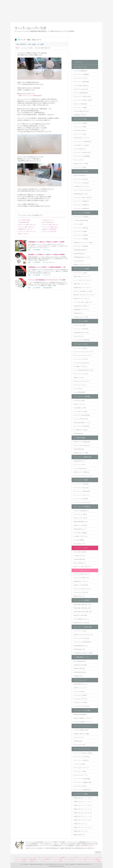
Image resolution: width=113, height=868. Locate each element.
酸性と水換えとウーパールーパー (82, 276)
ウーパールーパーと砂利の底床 (82, 426)
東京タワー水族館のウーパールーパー (83, 718)
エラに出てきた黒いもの (80, 149)
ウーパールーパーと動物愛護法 (82, 74)
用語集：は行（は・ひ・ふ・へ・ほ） (83, 816)
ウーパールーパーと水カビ (81, 631)
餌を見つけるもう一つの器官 (81, 164)
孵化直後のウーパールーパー (26, 229)
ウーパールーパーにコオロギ (81, 374)
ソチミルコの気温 (78, 224)
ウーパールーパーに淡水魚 (81, 348)
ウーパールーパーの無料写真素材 (82, 779)
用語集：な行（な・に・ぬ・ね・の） (83, 813)
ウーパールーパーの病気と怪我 (83, 627)
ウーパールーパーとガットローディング (84, 352)
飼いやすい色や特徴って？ (81, 176)
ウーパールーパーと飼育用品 (82, 396)
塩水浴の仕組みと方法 (80, 649)
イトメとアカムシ (78, 389)
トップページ (78, 62)
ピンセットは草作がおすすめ (81, 419)
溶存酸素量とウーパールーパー (82, 310)
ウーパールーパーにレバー (81, 385)
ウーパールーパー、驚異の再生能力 (83, 142)
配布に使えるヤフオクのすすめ (82, 623)
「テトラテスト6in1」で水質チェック (83, 302)
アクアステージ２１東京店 (81, 703)
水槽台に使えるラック (80, 461)
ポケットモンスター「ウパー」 (82, 775)
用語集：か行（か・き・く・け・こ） (83, 802)
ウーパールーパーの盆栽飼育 (81, 239)
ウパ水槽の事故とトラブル (81, 657)
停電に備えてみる (78, 676)
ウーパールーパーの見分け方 (81, 179)
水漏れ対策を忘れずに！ (80, 254)
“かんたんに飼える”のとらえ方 (81, 111)
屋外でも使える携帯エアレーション (83, 423)
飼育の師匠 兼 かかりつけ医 (81, 194)
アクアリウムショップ (80, 680)
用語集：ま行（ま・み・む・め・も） (83, 820)
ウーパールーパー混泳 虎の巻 (81, 329)
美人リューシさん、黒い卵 (81, 518)
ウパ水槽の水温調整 (80, 438)
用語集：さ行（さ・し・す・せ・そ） (83, 805)
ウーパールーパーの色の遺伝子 (82, 484)
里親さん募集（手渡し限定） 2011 (82, 604)
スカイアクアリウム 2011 (80, 786)
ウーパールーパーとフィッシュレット (83, 476)
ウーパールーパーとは (80, 67)
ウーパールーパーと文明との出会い (83, 97)
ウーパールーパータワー (80, 465)
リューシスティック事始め (81, 108)
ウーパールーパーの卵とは (81, 514)
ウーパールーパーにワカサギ (81, 359)
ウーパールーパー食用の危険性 (82, 82)
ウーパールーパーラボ (30, 28)
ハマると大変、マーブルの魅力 (82, 145)
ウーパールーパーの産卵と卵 (82, 507)
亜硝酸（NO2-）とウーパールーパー (83, 288)
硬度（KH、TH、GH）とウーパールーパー (84, 295)
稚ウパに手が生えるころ (48, 222)
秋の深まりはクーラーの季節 (81, 453)
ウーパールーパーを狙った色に (82, 488)
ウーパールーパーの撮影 (80, 771)
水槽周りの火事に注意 (80, 669)
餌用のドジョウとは (79, 378)
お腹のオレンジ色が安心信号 (49, 229)
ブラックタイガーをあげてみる (82, 363)
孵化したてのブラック (24, 234)
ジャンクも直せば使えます (81, 468)
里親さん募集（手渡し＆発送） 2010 (83, 612)
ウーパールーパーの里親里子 (82, 600)
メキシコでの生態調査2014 (81, 71)
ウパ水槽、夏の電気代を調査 (81, 220)
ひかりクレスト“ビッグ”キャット (82, 381)
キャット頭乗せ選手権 (80, 392)
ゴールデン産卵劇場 (79, 540)
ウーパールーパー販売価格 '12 (81, 201)
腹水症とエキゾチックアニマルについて (84, 635)
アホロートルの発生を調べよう (82, 511)
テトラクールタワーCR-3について (82, 445)
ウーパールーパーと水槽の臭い (82, 217)
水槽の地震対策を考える (80, 672)
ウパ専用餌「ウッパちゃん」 (81, 367)
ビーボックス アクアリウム (81, 699)
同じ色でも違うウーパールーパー (82, 138)
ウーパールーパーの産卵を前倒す (82, 491)
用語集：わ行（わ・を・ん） (81, 831)
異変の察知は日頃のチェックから (82, 257)
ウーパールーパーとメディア (82, 726)
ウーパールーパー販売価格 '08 (81, 209)
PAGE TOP (98, 852)
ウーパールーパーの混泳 (81, 321)
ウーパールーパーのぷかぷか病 (82, 638)
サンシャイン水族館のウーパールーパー (84, 722)
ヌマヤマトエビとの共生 (80, 325)
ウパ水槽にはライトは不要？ (81, 430)
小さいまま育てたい (79, 261)
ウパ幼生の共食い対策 (24, 222)
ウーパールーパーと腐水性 (81, 273)
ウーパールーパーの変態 (80, 127)
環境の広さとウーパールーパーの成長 (83, 243)
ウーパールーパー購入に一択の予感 (83, 198)
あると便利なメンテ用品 (80, 408)
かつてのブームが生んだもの (81, 89)
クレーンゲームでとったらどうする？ (83, 190)
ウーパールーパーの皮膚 (80, 167)
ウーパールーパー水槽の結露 (81, 246)
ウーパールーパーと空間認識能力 (82, 156)
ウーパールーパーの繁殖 (81, 480)
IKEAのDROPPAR (79, 434)
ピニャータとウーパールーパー (82, 768)
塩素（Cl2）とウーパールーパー (82, 299)
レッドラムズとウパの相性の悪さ (82, 340)
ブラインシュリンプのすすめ (49, 231)
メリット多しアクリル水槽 (81, 412)
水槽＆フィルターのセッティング (82, 265)
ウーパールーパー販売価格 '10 (81, 205)
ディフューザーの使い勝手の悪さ (82, 415)
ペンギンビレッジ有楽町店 (81, 695)
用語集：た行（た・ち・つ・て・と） (83, 809)
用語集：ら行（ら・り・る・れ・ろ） (83, 827)
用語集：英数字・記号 (80, 835)
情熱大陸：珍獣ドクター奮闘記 (82, 734)
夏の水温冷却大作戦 (79, 449)
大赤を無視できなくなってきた (82, 333)
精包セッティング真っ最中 (81, 525)
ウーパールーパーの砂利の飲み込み (83, 642)
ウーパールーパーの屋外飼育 (81, 235)
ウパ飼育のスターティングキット (82, 186)
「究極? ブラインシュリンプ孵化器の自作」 (30, 96)
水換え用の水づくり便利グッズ (82, 306)
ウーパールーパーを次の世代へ (82, 760)
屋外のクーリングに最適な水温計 (82, 442)
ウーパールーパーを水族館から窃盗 (83, 782)
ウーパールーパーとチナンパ (81, 78)
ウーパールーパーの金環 (80, 134)
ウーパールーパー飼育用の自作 (83, 457)
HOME (17, 48)
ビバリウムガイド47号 (80, 745)
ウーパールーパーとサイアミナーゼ (83, 355)
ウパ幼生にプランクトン (48, 220)
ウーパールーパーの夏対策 (81, 232)
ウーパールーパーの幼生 (27, 48)
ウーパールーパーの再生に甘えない (83, 153)
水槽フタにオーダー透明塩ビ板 (82, 472)
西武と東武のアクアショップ (81, 684)
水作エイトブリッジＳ (80, 404)
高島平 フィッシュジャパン (81, 688)
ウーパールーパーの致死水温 (81, 228)
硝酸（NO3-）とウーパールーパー (82, 284)
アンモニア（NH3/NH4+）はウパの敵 (83, 291)
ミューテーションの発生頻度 (81, 499)
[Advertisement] (56, 11)
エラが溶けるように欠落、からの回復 (83, 653)
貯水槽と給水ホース (79, 313)
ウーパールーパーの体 (80, 119)
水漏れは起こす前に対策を (81, 665)
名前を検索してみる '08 (80, 115)
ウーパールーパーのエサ (81, 344)
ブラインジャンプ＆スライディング (27, 231)
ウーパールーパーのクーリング (82, 495)
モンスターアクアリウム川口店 (82, 706)
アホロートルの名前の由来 (81, 104)
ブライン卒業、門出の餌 (24, 220)
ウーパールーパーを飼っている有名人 (83, 753)
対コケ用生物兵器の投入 (80, 661)
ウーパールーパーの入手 (81, 171)
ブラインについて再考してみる (50, 227)
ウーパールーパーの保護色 (81, 123)
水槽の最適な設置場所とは (81, 250)
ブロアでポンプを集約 (80, 401)
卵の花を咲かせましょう (80, 529)
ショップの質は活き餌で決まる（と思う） (84, 370)
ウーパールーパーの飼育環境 (82, 213)
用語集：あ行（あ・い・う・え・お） (83, 798)
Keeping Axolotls (78, 741)
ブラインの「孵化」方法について (27, 227)
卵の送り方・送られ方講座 (81, 615)
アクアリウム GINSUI (79, 692)
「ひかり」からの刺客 (80, 764)
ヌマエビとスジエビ (79, 336)
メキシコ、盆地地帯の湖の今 (81, 93)
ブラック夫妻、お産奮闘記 (81, 533)
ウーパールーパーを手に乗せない (82, 757)
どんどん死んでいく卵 (80, 544)
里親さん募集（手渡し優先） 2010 (82, 608)
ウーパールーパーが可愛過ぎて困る (83, 790)
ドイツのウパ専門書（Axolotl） (82, 730)
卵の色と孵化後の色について (81, 522)
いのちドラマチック (79, 737)
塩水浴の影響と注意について (81, 646)
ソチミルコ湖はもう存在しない (82, 86)
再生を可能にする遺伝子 (80, 130)
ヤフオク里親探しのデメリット (82, 619)
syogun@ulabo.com (85, 846)
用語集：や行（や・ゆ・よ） (81, 824)
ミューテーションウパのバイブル (82, 502)
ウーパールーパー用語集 (81, 794)
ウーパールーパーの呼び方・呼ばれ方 (83, 100)
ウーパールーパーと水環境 (81, 269)
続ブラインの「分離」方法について (27, 225)
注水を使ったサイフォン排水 (81, 317)
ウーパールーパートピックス (82, 749)
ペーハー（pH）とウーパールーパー (83, 280)
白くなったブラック (79, 160)
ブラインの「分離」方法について (50, 225)
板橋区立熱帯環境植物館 (80, 714)
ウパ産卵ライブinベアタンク (81, 536)
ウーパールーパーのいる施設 (82, 710)
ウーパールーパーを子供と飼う (82, 183)
